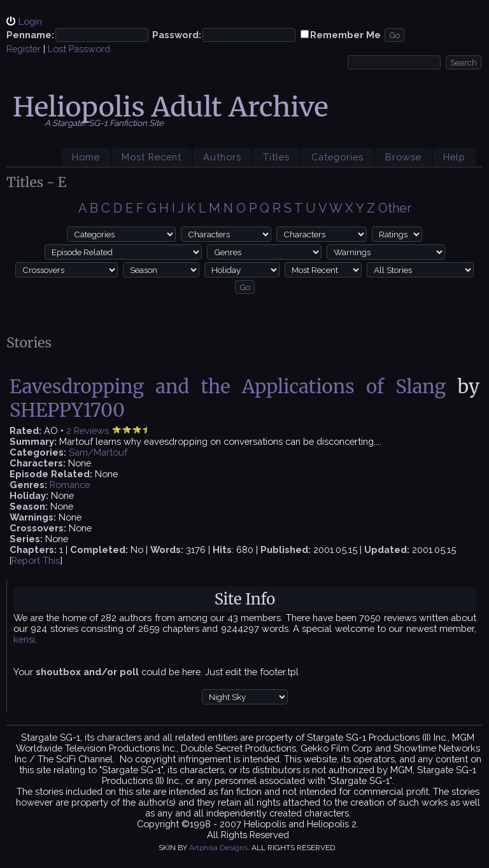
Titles (276, 157)
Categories (337, 157)
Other (395, 208)
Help (454, 157)
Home (86, 157)
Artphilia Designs (218, 848)
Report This (36, 560)
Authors (222, 157)
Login (30, 21)
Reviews (91, 430)
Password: (177, 35)
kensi (24, 639)
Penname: (30, 35)
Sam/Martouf (98, 452)
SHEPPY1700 (67, 410)
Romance (70, 485)
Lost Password (79, 49)
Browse (403, 157)
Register (24, 49)
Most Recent (152, 157)
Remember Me (345, 35)
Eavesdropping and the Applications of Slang (228, 387)
